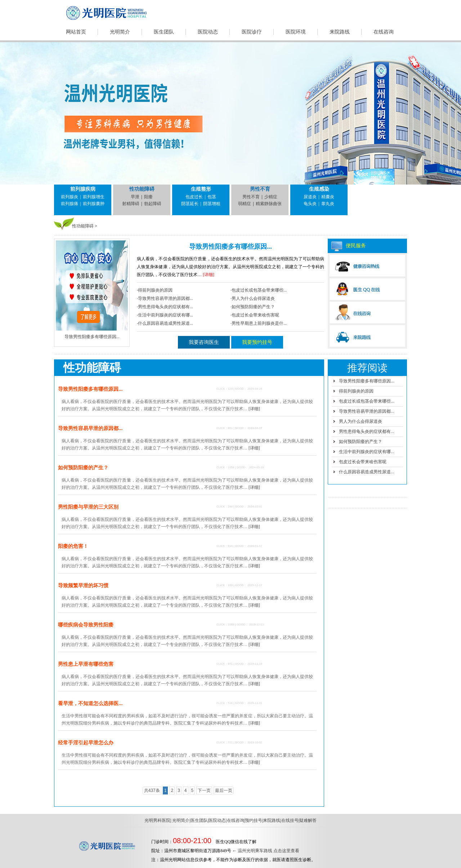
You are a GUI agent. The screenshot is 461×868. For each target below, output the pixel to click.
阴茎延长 (190, 204)
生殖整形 (201, 189)
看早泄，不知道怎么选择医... (90, 703)
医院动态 (208, 32)
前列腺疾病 (83, 189)
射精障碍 (131, 204)
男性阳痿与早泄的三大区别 (88, 507)
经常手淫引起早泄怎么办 (86, 743)
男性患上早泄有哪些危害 (86, 664)
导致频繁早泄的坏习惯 (83, 585)
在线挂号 (290, 820)
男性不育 (260, 189)
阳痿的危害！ (73, 546)
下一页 (204, 790)
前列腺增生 (94, 197)
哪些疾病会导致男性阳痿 (86, 625)
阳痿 (148, 197)
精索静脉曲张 (269, 204)
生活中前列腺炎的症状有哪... (165, 315)
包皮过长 (194, 197)
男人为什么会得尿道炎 (253, 298)
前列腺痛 (70, 204)
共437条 (152, 790)
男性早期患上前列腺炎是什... (259, 323)
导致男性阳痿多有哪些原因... (230, 247)
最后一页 (224, 790)
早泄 (135, 197)
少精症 (271, 197)
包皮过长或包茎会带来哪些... (259, 290)
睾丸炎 (328, 204)
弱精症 (245, 204)
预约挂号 (254, 820)
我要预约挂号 (257, 342)
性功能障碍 (142, 189)
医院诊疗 (252, 32)
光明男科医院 (157, 820)
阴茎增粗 (212, 204)
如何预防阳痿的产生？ (253, 307)
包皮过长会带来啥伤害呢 (255, 315)
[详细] (209, 275)
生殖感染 (319, 189)
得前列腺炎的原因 (155, 290)
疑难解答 (308, 820)
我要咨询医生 (204, 342)
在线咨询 (384, 32)
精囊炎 (328, 197)
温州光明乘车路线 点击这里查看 (268, 851)
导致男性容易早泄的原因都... (165, 298)
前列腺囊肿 (94, 204)
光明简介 (120, 32)
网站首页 (76, 32)
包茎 (212, 197)
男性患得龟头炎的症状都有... (165, 307)
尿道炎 (310, 197)
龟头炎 (310, 204)
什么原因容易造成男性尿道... (165, 323)
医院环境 (296, 32)
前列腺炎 (70, 197)
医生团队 (164, 32)
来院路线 (340, 32)
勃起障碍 (153, 204)
